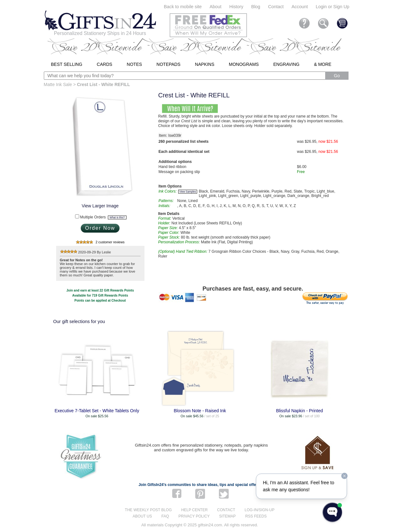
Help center (195, 510)
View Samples (188, 192)
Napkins (205, 64)
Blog (256, 7)
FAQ (165, 516)
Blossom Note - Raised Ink (200, 411)
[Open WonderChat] (332, 512)
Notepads (168, 64)
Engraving (286, 64)
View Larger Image (100, 206)
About (216, 7)
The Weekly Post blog (148, 510)
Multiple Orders (103, 217)
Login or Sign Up (333, 7)
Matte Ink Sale (58, 84)
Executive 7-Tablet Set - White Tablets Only (97, 411)
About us (142, 516)
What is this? (117, 217)
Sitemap (228, 516)
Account (300, 7)
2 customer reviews (110, 242)
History (236, 7)
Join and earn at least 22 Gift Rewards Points (100, 290)
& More (323, 64)
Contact (276, 7)
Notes (134, 64)
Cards (105, 64)
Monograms (244, 64)
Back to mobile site (183, 7)
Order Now (100, 228)
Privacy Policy (194, 516)
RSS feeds (256, 516)
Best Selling (67, 64)
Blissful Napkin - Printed (299, 411)
